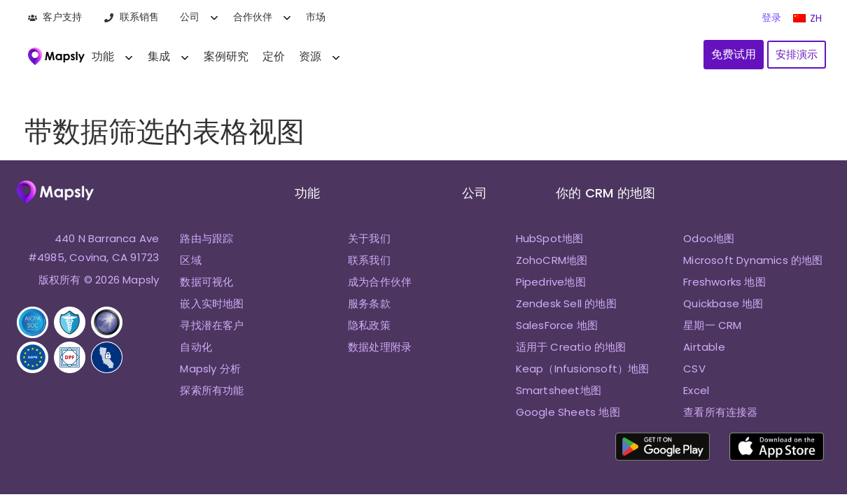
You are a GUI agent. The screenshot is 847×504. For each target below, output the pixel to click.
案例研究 (226, 56)
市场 (316, 17)
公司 (190, 17)
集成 (159, 56)
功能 (103, 56)
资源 (310, 56)
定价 (274, 56)
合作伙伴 (253, 17)
